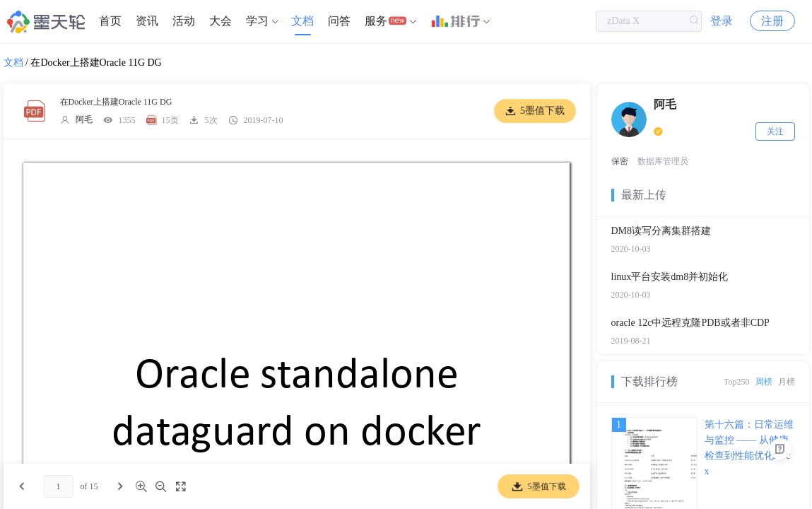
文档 (302, 21)
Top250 (737, 382)
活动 (184, 21)
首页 (110, 21)
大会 (220, 21)
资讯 (147, 21)
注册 (772, 21)
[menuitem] (110, 21)
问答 (339, 21)
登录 (722, 21)
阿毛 (84, 119)
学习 (257, 21)
